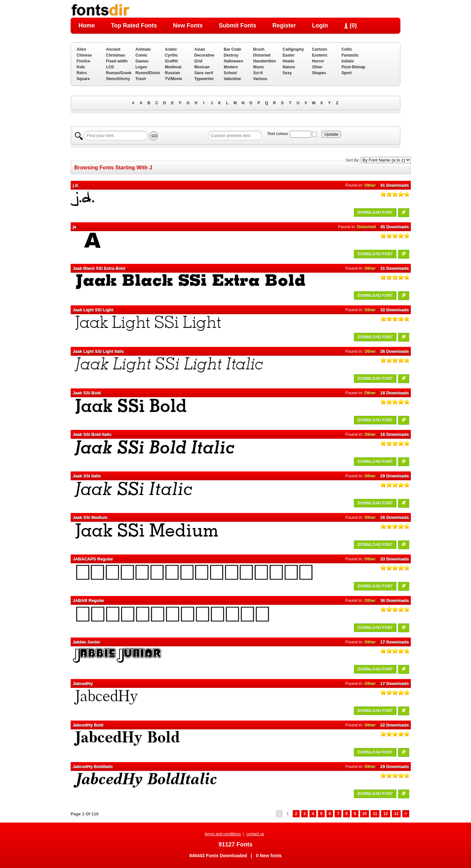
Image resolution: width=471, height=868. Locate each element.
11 (375, 814)
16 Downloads (395, 434)
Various (260, 79)
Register (284, 26)
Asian (200, 49)
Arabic (171, 49)
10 (365, 814)
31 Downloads (395, 268)
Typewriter (204, 79)
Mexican (202, 67)
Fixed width (117, 61)
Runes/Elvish (148, 73)
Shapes (319, 73)
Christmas (116, 55)
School (230, 73)
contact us (255, 834)
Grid (198, 61)
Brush (259, 49)
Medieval (173, 67)
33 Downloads (395, 559)
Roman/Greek (119, 73)
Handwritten (264, 61)
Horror (318, 61)
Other (317, 67)
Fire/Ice (83, 61)
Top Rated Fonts (134, 26)
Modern (231, 67)
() (350, 26)
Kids (81, 67)
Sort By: (353, 160)
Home (87, 26)
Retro (82, 73)
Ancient (113, 49)
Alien (81, 49)
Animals (143, 49)
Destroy (231, 55)
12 (385, 814)
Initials (348, 61)
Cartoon (320, 49)
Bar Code (232, 49)
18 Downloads (395, 393)
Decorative (204, 55)
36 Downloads (395, 600)
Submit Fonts (238, 26)
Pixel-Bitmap (353, 67)
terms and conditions (223, 834)
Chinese (84, 55)
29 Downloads (395, 476)
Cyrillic (171, 55)
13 (396, 814)
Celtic (347, 49)
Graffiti (171, 61)
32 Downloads (395, 310)
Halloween (233, 61)
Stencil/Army (118, 79)
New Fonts (188, 26)
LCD (110, 67)
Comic (141, 55)
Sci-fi (258, 73)
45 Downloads (395, 227)
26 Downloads (395, 351)
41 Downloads (395, 185)
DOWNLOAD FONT (375, 213)
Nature (289, 67)
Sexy (287, 73)
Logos (141, 67)
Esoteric (320, 55)
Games (142, 61)
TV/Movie (174, 79)
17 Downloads (395, 642)
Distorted (262, 55)
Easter (289, 55)
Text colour (278, 134)
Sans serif (204, 73)
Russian (173, 73)
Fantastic (350, 55)
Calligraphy (293, 49)
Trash (141, 79)
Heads (288, 61)
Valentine (232, 79)
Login (320, 26)
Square (83, 79)
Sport (347, 73)
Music (259, 67)
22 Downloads (395, 725)
